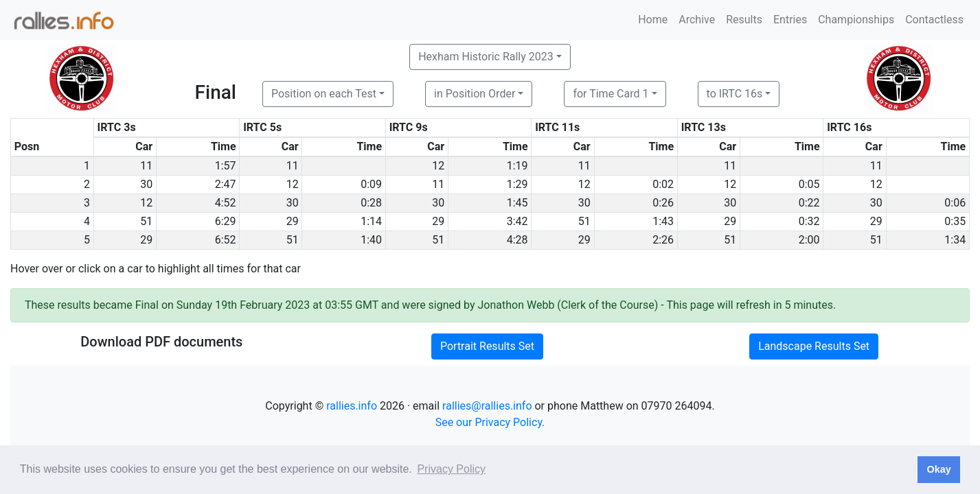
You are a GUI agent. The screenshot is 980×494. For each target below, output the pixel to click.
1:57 (226, 166)
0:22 (809, 203)
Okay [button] (938, 469)
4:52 (226, 203)
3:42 (517, 221)
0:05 (809, 184)
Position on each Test (324, 94)
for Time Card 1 (611, 94)
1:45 (517, 203)
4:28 (517, 240)
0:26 (663, 203)
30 (146, 184)
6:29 (226, 221)
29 (293, 221)
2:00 (809, 240)
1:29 (517, 184)
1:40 (371, 240)
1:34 (955, 240)
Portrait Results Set (487, 346)
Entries (790, 20)
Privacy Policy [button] (451, 469)
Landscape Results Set (814, 346)
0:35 (955, 221)
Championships (856, 20)
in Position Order (475, 94)
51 (146, 221)
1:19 (517, 166)
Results (744, 20)
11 (146, 166)
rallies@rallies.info (487, 406)
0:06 (955, 203)
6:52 (226, 240)
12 (438, 166)
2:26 (663, 240)
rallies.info (352, 406)
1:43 (663, 221)
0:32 (809, 221)
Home (653, 20)
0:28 (371, 203)
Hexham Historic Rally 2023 (486, 57)
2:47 (226, 184)
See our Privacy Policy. (490, 422)
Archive (697, 20)
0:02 (663, 184)
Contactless (934, 20)
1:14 (371, 221)
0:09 (371, 184)
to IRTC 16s (735, 94)
